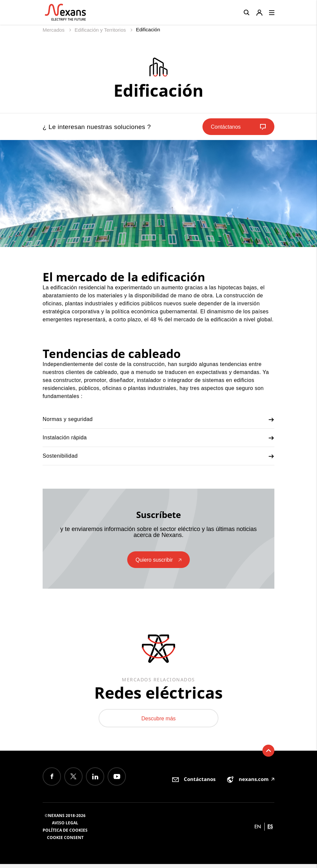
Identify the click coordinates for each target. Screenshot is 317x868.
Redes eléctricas (159, 694)
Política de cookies (65, 834)
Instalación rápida (158, 438)
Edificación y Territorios (101, 30)
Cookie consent (65, 841)
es (270, 830)
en (258, 830)
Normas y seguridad (158, 420)
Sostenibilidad (158, 456)
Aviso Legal (65, 827)
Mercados (54, 30)
